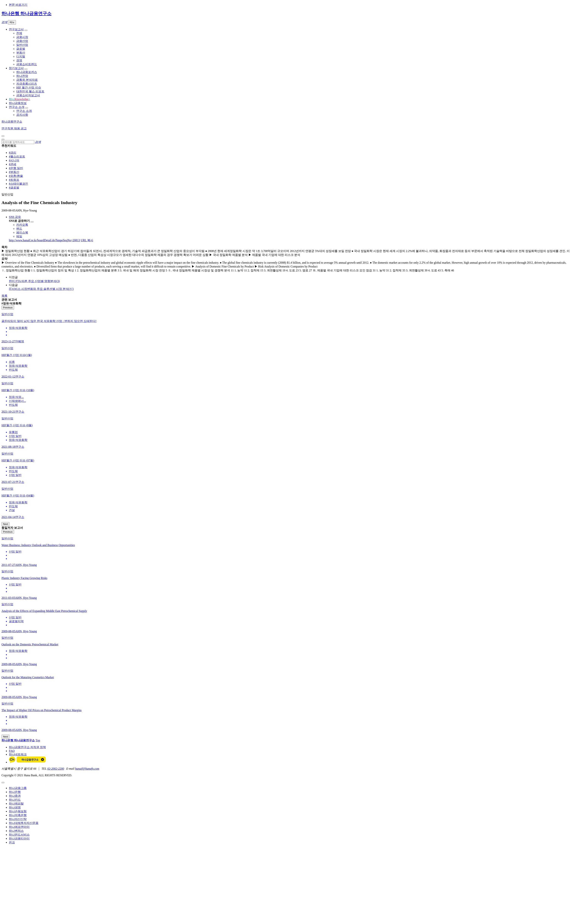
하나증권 (15, 796)
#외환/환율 (16, 176)
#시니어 (14, 160)
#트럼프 (14, 180)
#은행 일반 (16, 168)
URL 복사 (87, 240)
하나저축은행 (18, 815)
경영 (19, 60)
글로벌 (21, 49)
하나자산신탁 (18, 819)
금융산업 (22, 41)
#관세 (13, 164)
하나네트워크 (18, 754)
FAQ (12, 751)
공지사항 (22, 115)
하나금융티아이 (19, 838)
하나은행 (15, 792)
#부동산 (14, 172)
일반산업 (22, 45)
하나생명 (15, 807)
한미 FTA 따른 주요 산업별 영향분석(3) (34, 281)
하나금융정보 (18, 103)
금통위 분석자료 (27, 80)
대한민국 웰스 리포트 (30, 91)
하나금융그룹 (18, 788)
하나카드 (15, 800)
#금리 (13, 153)
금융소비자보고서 (28, 95)
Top (38, 740)
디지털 (21, 56)
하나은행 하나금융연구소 (26, 13)
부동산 (21, 53)
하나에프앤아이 (19, 827)
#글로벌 (14, 188)
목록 (4, 296)
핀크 (12, 842)
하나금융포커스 (27, 72)
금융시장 (22, 37)
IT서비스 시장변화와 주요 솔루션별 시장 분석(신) (41, 289)
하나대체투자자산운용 (24, 823)
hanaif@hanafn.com (87, 769)
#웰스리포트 (17, 156)
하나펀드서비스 (19, 835)
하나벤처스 (16, 831)
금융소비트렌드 (27, 64)
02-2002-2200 (56, 769)
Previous (8, 308)
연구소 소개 (17, 107)
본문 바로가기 (18, 5)
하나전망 (22, 76)
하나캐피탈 (16, 804)
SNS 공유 (15, 217)
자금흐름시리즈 (27, 84)
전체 (19, 33)
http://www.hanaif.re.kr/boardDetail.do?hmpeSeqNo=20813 (44, 240)
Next (5, 524)
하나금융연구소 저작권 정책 (27, 747)
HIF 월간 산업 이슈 (29, 88)
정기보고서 (16, 68)
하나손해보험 (18, 811)
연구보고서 (16, 29)
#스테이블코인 (18, 184)
